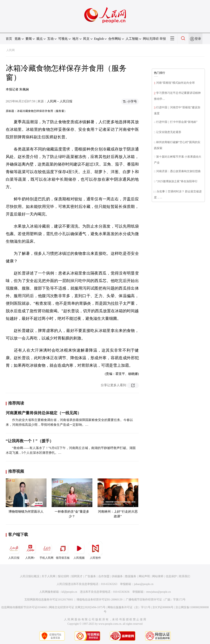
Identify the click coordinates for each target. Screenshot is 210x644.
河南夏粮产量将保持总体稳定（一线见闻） (44, 413)
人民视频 (79, 550)
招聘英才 (77, 576)
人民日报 (14, 550)
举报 (163, 39)
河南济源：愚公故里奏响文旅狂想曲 (178, 171)
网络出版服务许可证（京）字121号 (129, 607)
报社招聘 (63, 576)
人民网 (11, 50)
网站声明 (144, 576)
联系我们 (185, 576)
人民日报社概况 (30, 576)
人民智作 (95, 550)
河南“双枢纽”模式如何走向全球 (175, 83)
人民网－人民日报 (60, 101)
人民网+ (30, 550)
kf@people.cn (69, 592)
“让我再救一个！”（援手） (30, 441)
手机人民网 (46, 550)
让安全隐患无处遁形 (169, 132)
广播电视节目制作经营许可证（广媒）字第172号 (156, 600)
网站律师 (158, 576)
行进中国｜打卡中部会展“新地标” (177, 122)
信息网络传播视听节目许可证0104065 (24, 607)
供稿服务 (117, 576)
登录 (198, 39)
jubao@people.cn (144, 584)
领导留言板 (63, 550)
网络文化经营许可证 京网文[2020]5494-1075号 (77, 607)
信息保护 (171, 576)
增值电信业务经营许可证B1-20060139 (99, 600)
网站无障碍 (151, 39)
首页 (9, 39)
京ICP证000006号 (163, 607)
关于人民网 (48, 576)
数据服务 (131, 576)
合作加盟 (104, 576)
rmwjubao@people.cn (159, 592)
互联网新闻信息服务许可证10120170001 (49, 600)
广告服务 (90, 576)
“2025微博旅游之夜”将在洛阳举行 (177, 181)
